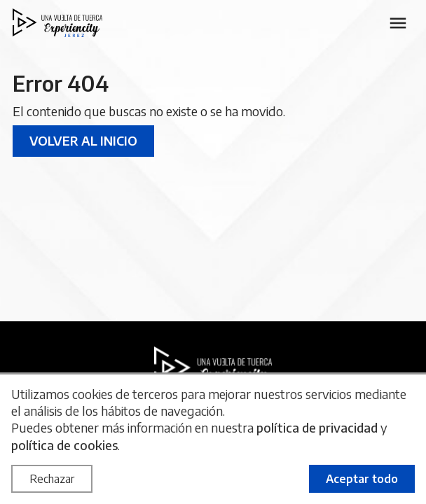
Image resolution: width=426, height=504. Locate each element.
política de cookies (64, 445)
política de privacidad (317, 427)
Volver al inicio (83, 140)
